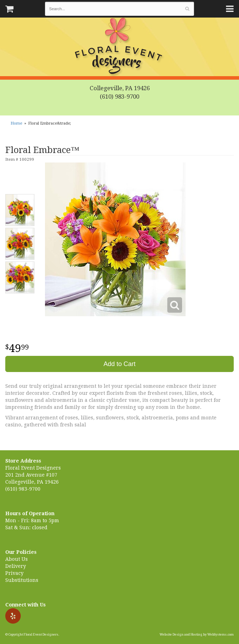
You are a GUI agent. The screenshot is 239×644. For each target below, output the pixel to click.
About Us (17, 559)
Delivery (16, 566)
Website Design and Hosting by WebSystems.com (197, 635)
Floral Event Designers (119, 47)
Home (16, 123)
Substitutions (22, 580)
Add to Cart (119, 364)
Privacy (14, 573)
